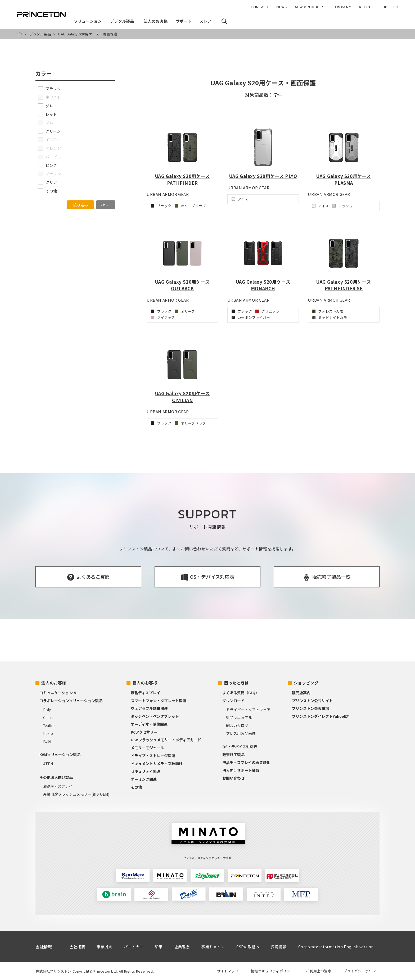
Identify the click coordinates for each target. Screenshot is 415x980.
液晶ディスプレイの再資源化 (246, 762)
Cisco (48, 717)
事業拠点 (105, 947)
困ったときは (237, 683)
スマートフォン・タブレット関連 (159, 701)
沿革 (159, 947)
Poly (47, 710)
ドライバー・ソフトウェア (248, 710)
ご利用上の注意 (319, 971)
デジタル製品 (40, 34)
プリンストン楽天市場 (310, 708)
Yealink (49, 725)
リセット (106, 205)
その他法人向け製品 (56, 777)
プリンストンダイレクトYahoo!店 (320, 716)
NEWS (281, 7)
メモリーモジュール (147, 748)
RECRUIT (367, 7)
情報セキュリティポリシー (272, 971)
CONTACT (260, 7)
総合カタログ (237, 725)
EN (396, 7)
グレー (48, 106)
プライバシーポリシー (362, 971)
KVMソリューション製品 (60, 754)
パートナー (134, 947)
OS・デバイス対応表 (240, 747)
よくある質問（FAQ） (241, 693)
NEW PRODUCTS (310, 7)
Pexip (48, 733)
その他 (48, 191)
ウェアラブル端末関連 (149, 708)
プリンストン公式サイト (312, 701)
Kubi (47, 741)
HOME (20, 34)
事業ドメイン (213, 947)
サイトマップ (228, 971)
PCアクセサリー (144, 732)
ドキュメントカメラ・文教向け (157, 763)
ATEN (48, 764)
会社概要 (77, 947)
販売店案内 (301, 693)
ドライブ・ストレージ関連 (153, 756)
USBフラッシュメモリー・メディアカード (166, 740)
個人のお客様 (145, 683)
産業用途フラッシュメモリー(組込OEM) (76, 794)
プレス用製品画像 (241, 733)
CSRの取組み (248, 947)
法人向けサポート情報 (241, 770)
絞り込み (80, 205)
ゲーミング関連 (144, 779)
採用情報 (279, 947)
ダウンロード (233, 701)
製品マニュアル (239, 717)
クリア (48, 182)
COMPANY (342, 7)
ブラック (49, 89)
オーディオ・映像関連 (149, 724)
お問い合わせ (233, 778)
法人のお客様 (54, 683)
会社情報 (44, 947)
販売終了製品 (233, 754)
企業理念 (182, 947)
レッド (48, 114)
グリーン (49, 131)
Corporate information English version (336, 947)
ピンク (48, 165)
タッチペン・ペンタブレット (155, 716)
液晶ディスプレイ (58, 786)
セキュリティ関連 (145, 771)
